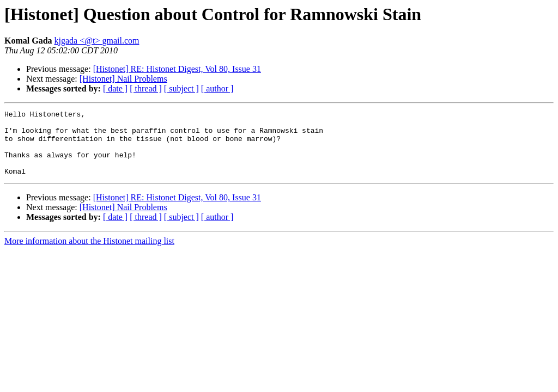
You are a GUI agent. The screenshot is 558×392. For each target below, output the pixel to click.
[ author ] (217, 88)
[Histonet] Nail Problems (123, 79)
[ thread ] (146, 88)
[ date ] (115, 88)
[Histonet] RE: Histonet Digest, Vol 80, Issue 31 (177, 69)
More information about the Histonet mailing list (89, 254)
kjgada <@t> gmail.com (97, 41)
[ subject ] (181, 88)
